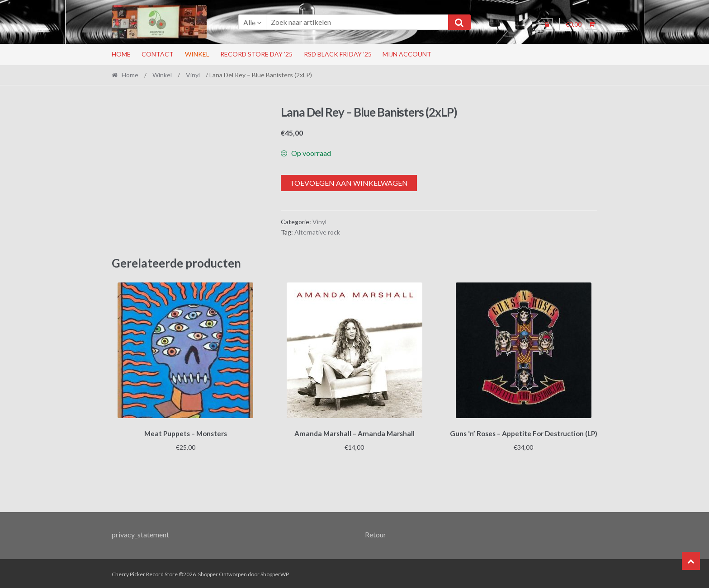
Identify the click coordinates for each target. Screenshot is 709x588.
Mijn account (407, 54)
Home (121, 54)
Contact (158, 54)
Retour (376, 533)
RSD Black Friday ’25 (338, 54)
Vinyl (193, 75)
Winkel (197, 54)
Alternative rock (317, 232)
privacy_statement (140, 533)
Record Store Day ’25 (256, 54)
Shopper (208, 573)
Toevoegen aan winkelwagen (349, 183)
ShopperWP (274, 573)
